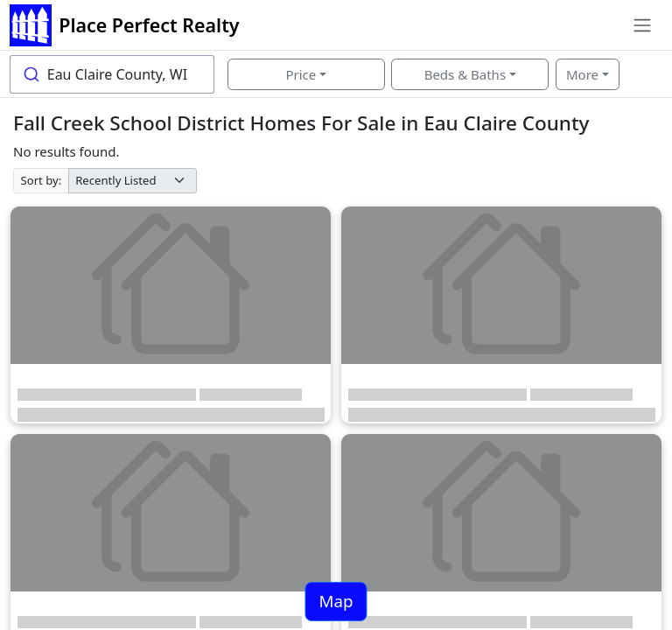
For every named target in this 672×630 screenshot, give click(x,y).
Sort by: (42, 180)
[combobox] (112, 74)
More (582, 74)
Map (336, 601)
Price (301, 74)
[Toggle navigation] (642, 25)
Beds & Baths (465, 74)
